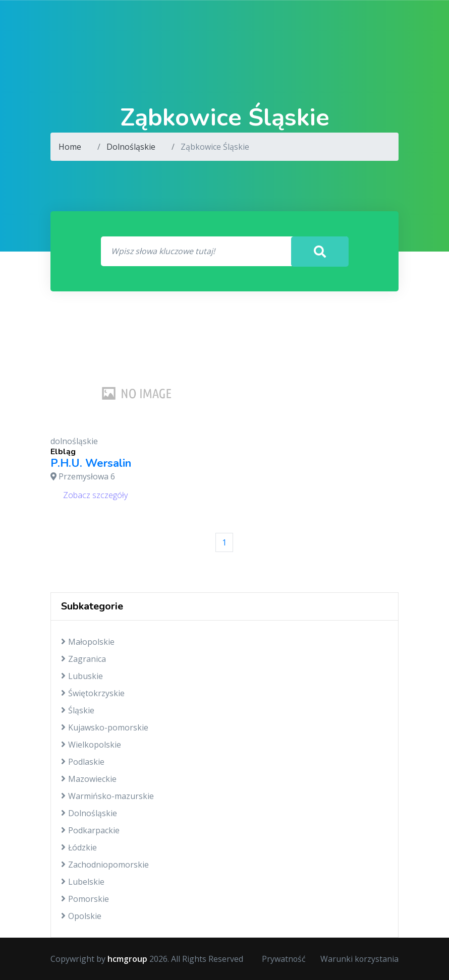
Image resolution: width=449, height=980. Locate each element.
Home (70, 147)
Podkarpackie (90, 830)
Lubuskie (82, 676)
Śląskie (78, 710)
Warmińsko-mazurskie (107, 796)
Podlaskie (83, 762)
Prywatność (283, 959)
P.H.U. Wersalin (91, 464)
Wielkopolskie (91, 745)
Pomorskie (85, 899)
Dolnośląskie (131, 147)
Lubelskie (83, 882)
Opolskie (81, 916)
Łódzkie (79, 847)
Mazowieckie (89, 779)
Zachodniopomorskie (105, 865)
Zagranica (83, 659)
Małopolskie (88, 642)
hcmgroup (127, 959)
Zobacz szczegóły (95, 495)
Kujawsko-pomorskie (105, 727)
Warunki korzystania (359, 959)
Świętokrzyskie (93, 693)
